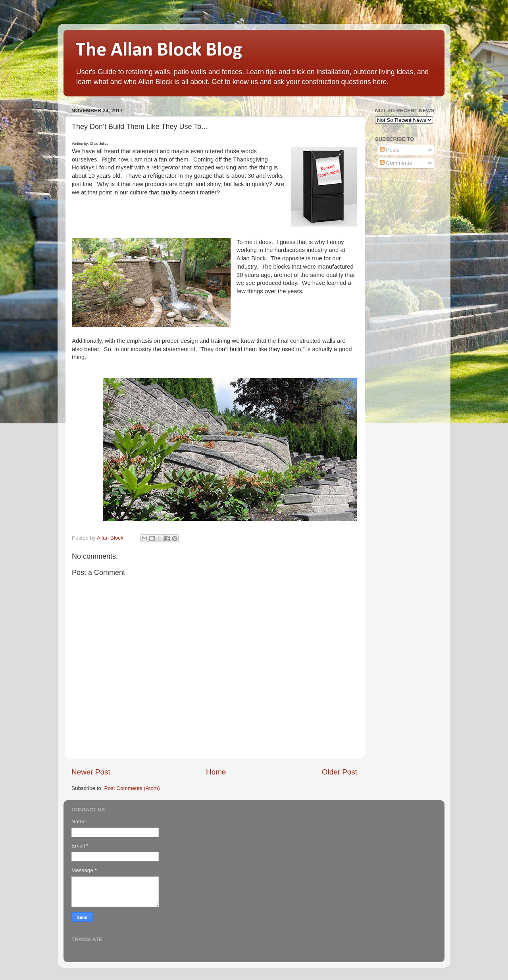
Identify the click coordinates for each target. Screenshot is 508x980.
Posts (390, 150)
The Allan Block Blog (159, 51)
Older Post (340, 772)
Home (216, 772)
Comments (396, 163)
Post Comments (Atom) (132, 788)
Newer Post (91, 772)
